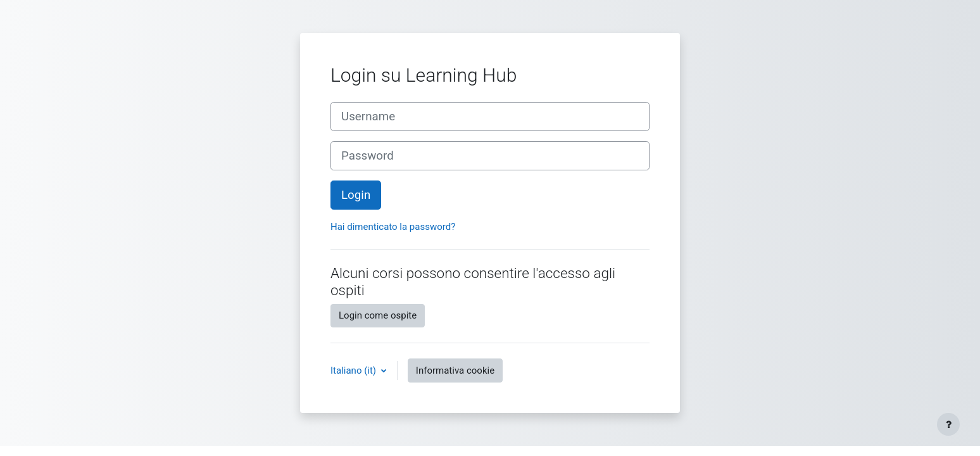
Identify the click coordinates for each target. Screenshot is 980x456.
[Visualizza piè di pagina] (948, 424)
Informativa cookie (455, 370)
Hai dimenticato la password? (393, 227)
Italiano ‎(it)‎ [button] (355, 370)
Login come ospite (378, 315)
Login (356, 195)
